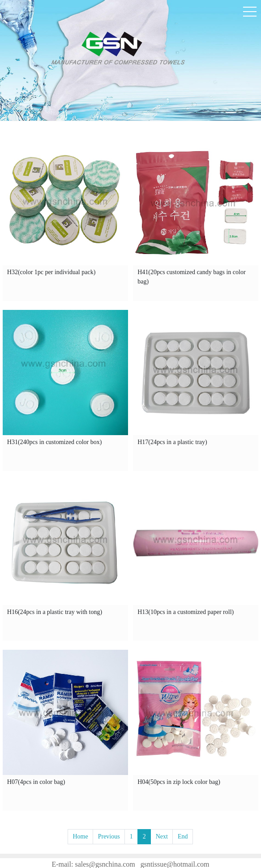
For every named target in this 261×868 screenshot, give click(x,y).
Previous (109, 836)
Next (162, 836)
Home (80, 836)
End (183, 836)
